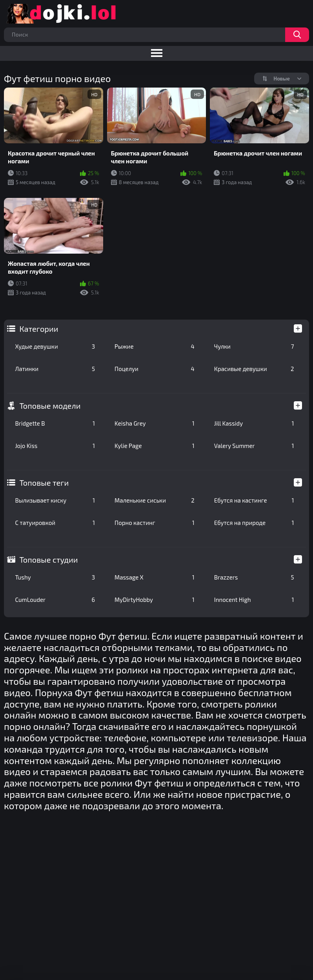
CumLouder (55, 600)
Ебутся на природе (254, 523)
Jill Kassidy (254, 423)
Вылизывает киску (55, 500)
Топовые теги (44, 483)
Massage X (155, 577)
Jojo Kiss (55, 446)
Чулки (254, 346)
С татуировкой (55, 523)
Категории (39, 329)
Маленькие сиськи (155, 500)
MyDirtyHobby (155, 600)
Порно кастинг (155, 523)
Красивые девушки (254, 369)
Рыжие (155, 346)
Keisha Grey (155, 423)
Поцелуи (155, 369)
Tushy (55, 577)
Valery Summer (254, 446)
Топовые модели (50, 406)
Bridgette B (55, 423)
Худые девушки (55, 346)
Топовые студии (48, 559)
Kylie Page (155, 446)
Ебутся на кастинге (254, 500)
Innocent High (254, 600)
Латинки (55, 369)
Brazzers (254, 577)
